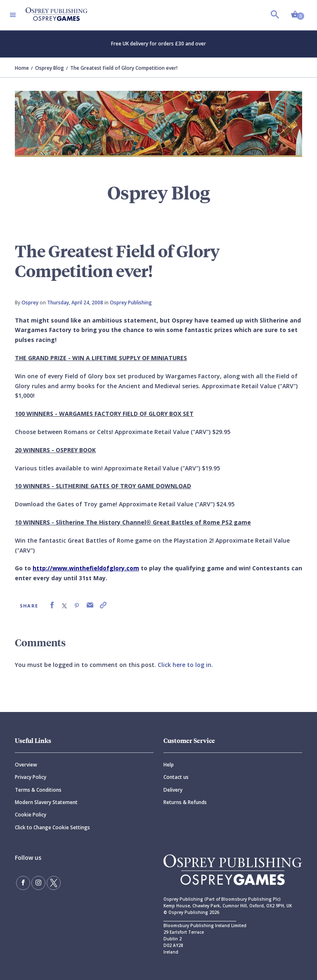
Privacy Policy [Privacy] (31, 777)
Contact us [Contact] (176, 777)
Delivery (173, 790)
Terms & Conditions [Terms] (38, 790)
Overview (26, 765)
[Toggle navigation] (13, 15)
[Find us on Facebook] (23, 883)
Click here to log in (185, 665)
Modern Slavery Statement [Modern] (46, 802)
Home (22, 68)
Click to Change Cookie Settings (52, 827)
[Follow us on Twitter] (54, 883)
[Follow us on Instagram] (38, 883)
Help (169, 765)
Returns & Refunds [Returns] (185, 802)
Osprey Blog (50, 68)
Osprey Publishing (131, 303)
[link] (52, 605)
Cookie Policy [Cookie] (31, 815)
